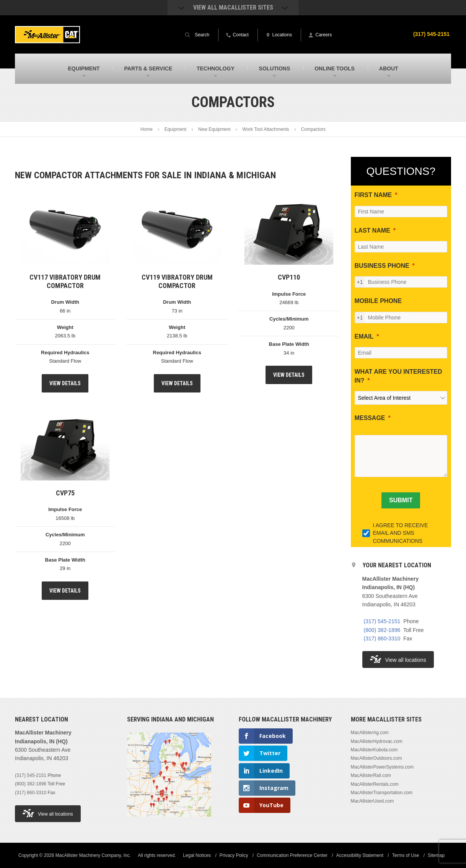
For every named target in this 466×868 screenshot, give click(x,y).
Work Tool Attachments (266, 129)
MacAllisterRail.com (371, 775)
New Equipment (214, 129)
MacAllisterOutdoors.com (376, 758)
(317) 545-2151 (431, 34)
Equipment (175, 129)
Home (147, 129)
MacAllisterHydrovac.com (377, 741)
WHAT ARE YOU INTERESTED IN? (398, 376)
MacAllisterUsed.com (372, 801)
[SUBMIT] (401, 500)
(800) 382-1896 (382, 630)
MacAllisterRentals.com (375, 784)
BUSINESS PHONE (382, 266)
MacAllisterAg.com (370, 733)
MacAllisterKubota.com (374, 750)
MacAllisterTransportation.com (382, 793)
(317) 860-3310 (382, 638)
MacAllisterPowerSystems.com (382, 767)
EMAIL (364, 336)
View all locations (398, 659)
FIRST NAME (373, 195)
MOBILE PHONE (378, 301)
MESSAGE (370, 418)
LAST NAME (372, 230)
